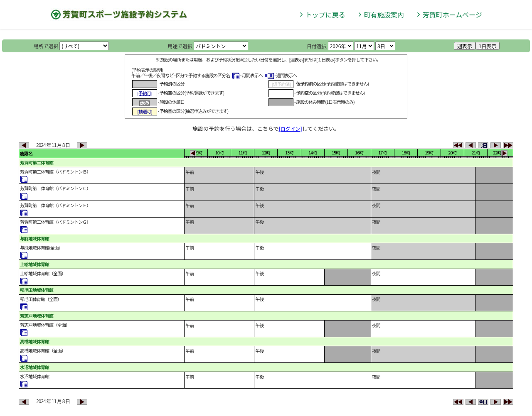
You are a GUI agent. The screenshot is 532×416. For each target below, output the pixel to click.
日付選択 (317, 46)
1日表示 (488, 46)
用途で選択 (180, 46)
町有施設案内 (384, 15)
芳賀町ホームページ (452, 15)
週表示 (465, 46)
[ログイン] (291, 128)
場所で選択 (46, 46)
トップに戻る (325, 15)
